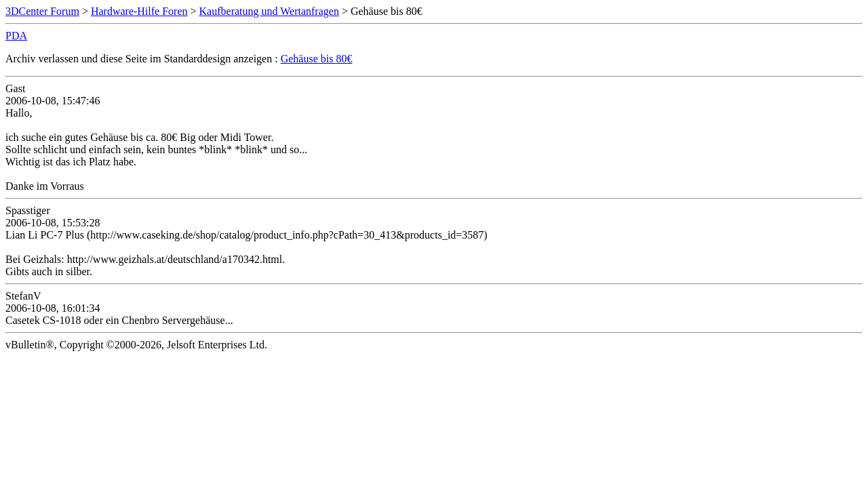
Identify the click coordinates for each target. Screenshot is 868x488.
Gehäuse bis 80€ (317, 59)
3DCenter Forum (42, 11)
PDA (16, 36)
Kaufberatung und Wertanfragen (269, 11)
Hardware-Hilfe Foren (139, 11)
